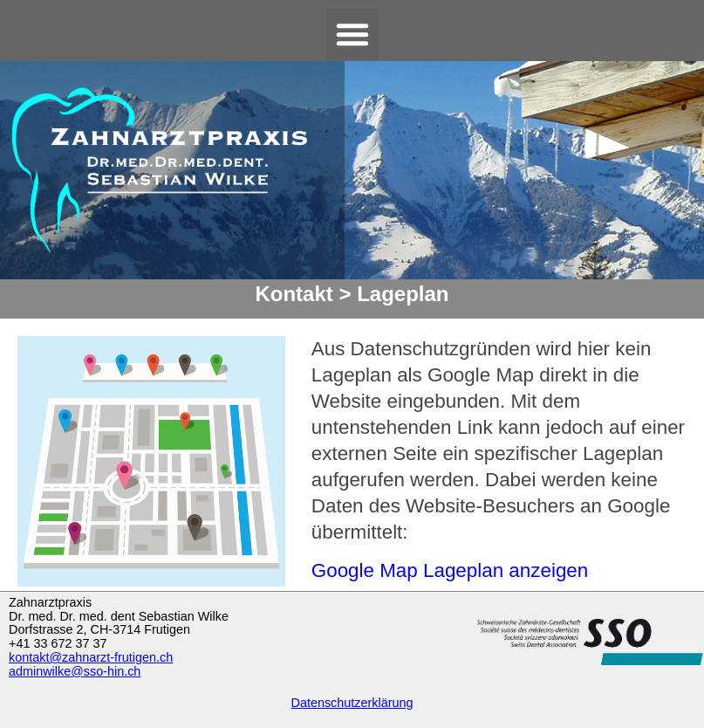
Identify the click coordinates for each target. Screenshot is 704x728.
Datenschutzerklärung (352, 703)
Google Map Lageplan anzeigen (450, 570)
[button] (352, 34)
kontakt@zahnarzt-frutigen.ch (91, 657)
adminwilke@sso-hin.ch (75, 671)
